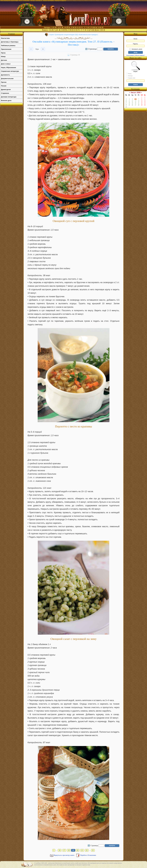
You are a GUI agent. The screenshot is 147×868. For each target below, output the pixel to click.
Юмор (3, 57)
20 (78, 850)
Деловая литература (9, 97)
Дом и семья (6, 64)
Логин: (136, 40)
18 (69, 850)
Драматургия (6, 90)
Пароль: (136, 45)
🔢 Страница (91, 49)
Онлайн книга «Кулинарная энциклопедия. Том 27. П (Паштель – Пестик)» (74, 43)
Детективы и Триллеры (10, 42)
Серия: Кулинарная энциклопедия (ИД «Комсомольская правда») (73, 35)
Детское (4, 60)
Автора (129, 76)
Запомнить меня (136, 49)
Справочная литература (10, 71)
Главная (11, 34)
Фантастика (5, 38)
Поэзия (4, 86)
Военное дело (6, 100)
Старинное (5, 93)
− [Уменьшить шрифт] (31, 49)
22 (87, 850)
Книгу (129, 74)
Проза (3, 53)
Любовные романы (8, 46)
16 (60, 850)
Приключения (6, 49)
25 (93, 850)
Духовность (5, 75)
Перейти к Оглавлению (88, 855)
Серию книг (131, 78)
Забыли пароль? (140, 55)
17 (64, 850)
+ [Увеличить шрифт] (43, 49)
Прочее (4, 82)
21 (82, 850)
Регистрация (130, 55)
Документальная (7, 79)
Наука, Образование (8, 68)
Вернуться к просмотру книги (64, 855)
